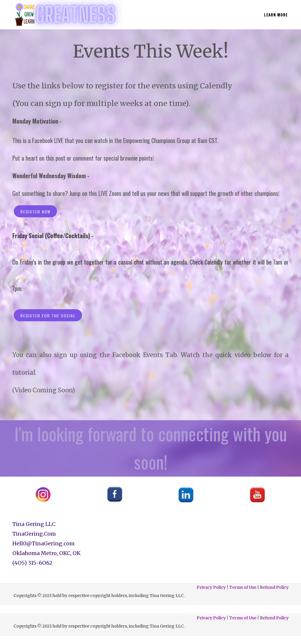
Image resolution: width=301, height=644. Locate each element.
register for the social (48, 316)
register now (35, 212)
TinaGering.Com (34, 534)
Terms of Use (243, 587)
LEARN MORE (276, 15)
